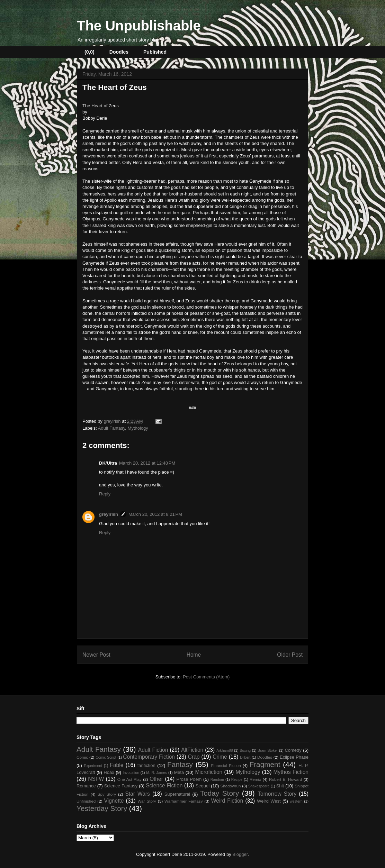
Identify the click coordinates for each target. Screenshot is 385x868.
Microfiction (209, 772)
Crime (220, 757)
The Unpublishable (139, 26)
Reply (105, 494)
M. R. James (156, 773)
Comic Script (106, 757)
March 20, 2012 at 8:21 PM (155, 514)
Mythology (138, 428)
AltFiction (192, 750)
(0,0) (89, 52)
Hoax (109, 772)
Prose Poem (189, 779)
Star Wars (137, 794)
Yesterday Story (102, 808)
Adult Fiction (153, 750)
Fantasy (180, 764)
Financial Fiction (226, 765)
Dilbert (245, 757)
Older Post (290, 655)
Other (156, 779)
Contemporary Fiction (149, 757)
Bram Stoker (268, 751)
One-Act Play (129, 779)
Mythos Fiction (291, 772)
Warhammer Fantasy (183, 801)
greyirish (109, 514)
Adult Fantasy (112, 428)
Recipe (237, 780)
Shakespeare (259, 786)
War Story (147, 801)
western (296, 801)
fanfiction (146, 765)
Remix (255, 779)
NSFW (96, 779)
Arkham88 (225, 751)
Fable (117, 765)
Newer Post (96, 655)
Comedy (293, 750)
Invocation (131, 773)
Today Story (220, 793)
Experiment (93, 766)
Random (217, 780)
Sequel (203, 786)
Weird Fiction (227, 801)
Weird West (269, 801)
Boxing (245, 751)
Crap (194, 757)
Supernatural (177, 794)
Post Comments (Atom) (206, 677)
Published (155, 52)
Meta (179, 772)
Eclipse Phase (294, 757)
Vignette (114, 801)
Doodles (119, 52)
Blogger (240, 854)
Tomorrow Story (277, 794)
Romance (86, 786)
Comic (82, 757)
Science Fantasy (121, 786)
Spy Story (107, 794)
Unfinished (86, 801)
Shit (280, 786)
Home (194, 655)
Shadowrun (230, 786)
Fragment (265, 764)
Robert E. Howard (285, 779)
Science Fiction (164, 785)
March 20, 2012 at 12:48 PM (147, 463)
